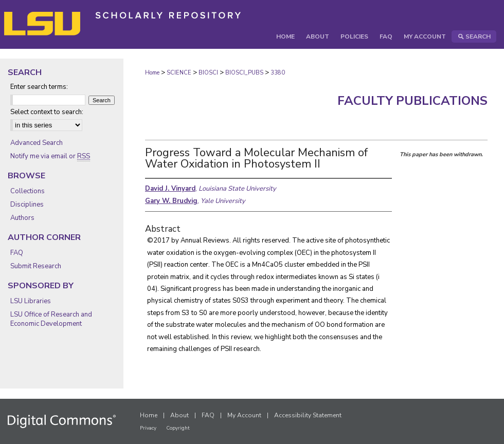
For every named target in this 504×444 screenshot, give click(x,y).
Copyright (178, 428)
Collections (28, 191)
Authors (22, 218)
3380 (278, 73)
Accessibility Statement (308, 415)
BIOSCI (208, 73)
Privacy (148, 428)
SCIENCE (179, 73)
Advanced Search (37, 143)
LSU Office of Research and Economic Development (51, 319)
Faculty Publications (412, 101)
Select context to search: (47, 112)
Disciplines (27, 205)
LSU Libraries (31, 301)
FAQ (17, 253)
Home (152, 73)
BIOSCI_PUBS (244, 73)
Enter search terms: (39, 87)
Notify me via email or (50, 156)
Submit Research (36, 266)
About (179, 415)
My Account (244, 415)
